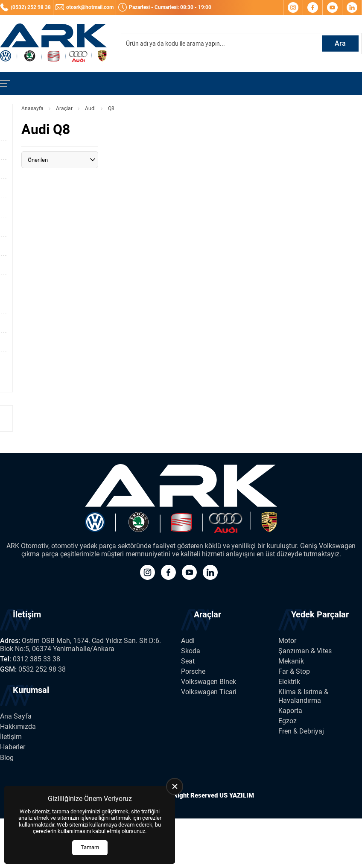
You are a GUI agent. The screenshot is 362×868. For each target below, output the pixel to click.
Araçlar (64, 108)
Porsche (193, 671)
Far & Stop (294, 671)
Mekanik (291, 661)
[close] (175, 786)
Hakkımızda (18, 726)
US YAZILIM (237, 795)
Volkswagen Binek (209, 682)
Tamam (90, 847)
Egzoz (288, 721)
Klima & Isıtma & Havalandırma (303, 696)
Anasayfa (32, 108)
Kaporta (290, 711)
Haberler (13, 747)
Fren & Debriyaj (301, 731)
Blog (7, 758)
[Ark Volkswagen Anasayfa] (53, 44)
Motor (287, 641)
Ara (340, 43)
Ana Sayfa (16, 716)
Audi (90, 108)
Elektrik (289, 682)
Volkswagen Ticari (209, 692)
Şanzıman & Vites (305, 651)
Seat (188, 661)
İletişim (11, 737)
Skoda (191, 651)
